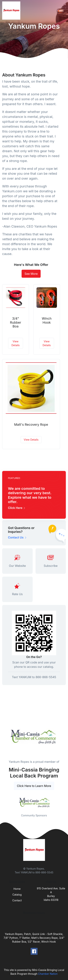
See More (31, 274)
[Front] (12, 11)
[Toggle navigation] (62, 11)
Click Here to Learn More (34, 786)
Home (17, 889)
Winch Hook (47, 320)
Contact (17, 900)
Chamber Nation (48, 974)
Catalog (17, 895)
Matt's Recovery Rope (31, 425)
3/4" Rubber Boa (16, 322)
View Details (16, 343)
